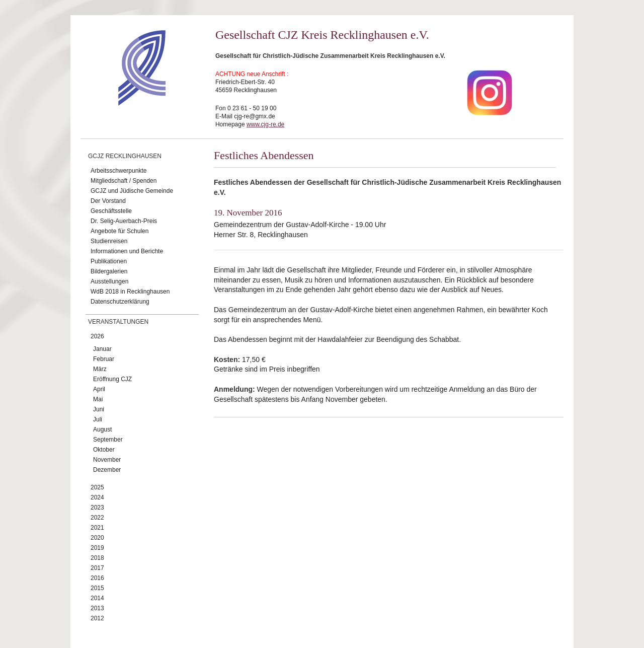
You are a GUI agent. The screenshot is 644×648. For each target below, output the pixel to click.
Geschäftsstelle (111, 211)
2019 (97, 548)
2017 (97, 568)
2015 (97, 588)
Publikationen (109, 261)
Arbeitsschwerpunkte (118, 171)
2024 (97, 497)
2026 (97, 336)
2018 (97, 558)
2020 (97, 538)
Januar (102, 349)
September (108, 440)
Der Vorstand (108, 201)
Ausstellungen (109, 281)
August (102, 429)
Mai (98, 399)
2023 (97, 508)
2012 (97, 618)
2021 (97, 528)
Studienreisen (109, 241)
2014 (97, 598)
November (107, 460)
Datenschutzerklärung (120, 302)
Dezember (107, 470)
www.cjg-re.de (265, 124)
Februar (104, 359)
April (99, 389)
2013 (97, 608)
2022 (97, 518)
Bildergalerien (109, 271)
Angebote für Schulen (119, 231)
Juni (99, 409)
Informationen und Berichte (127, 251)
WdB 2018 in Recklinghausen (130, 292)
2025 (97, 487)
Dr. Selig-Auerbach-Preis (124, 221)
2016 (97, 578)
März (100, 369)
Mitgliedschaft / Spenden (124, 181)
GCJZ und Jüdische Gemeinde (132, 191)
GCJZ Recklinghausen (125, 156)
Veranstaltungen (118, 322)
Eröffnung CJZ (112, 379)
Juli (98, 419)
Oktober (104, 450)
